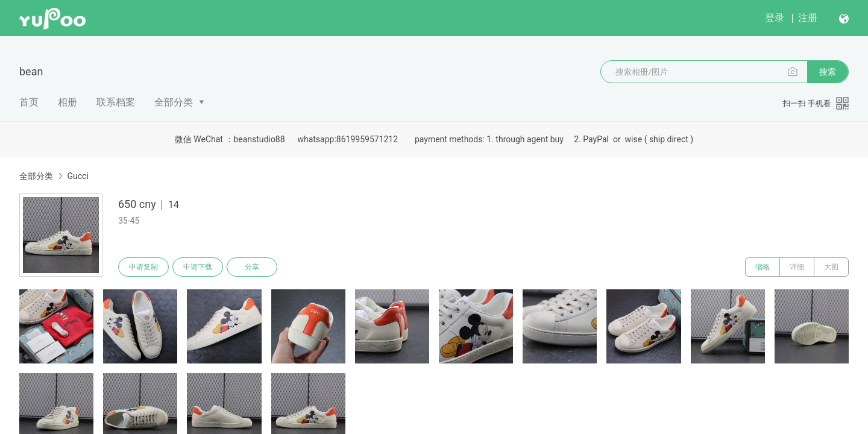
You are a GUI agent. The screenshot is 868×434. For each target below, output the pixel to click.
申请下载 (198, 267)
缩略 (763, 267)
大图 (831, 267)
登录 (775, 18)
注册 (808, 18)
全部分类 (174, 102)
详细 (797, 267)
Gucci (77, 176)
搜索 (828, 72)
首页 (29, 102)
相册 (68, 102)
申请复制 (143, 267)
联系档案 (116, 102)
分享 (252, 267)
